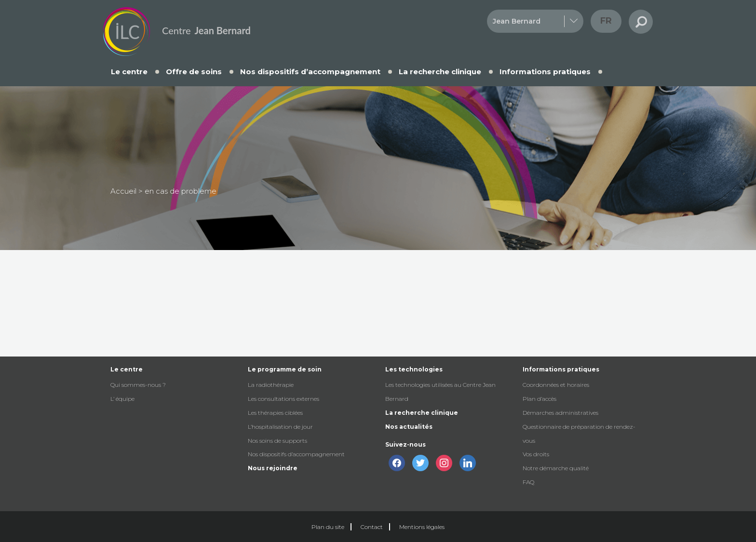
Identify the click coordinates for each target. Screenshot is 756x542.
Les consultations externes (283, 399)
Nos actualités (409, 427)
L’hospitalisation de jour (280, 427)
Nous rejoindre (273, 468)
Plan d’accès (540, 399)
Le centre (129, 72)
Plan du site (328, 527)
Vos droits (536, 454)
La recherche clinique (440, 72)
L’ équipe (122, 399)
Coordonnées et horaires (556, 385)
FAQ (528, 482)
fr (606, 21)
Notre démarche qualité (556, 468)
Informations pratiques (545, 72)
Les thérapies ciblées (275, 413)
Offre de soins (194, 72)
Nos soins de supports (277, 441)
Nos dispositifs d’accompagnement (310, 72)
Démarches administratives (560, 413)
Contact (372, 527)
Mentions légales (422, 527)
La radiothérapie (271, 385)
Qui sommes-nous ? (138, 385)
